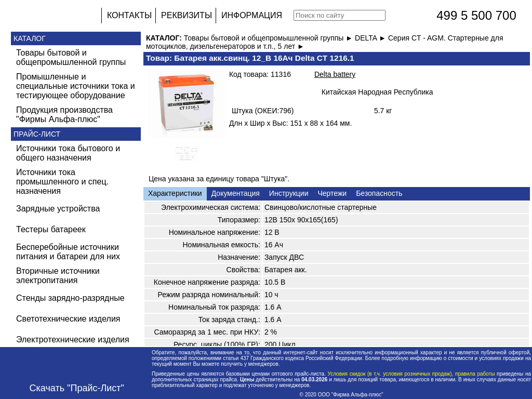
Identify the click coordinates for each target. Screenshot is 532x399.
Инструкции (289, 193)
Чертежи (332, 193)
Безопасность (379, 193)
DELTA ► (371, 38)
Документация (236, 193)
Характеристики (175, 193)
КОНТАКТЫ (129, 15)
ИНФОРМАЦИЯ (252, 15)
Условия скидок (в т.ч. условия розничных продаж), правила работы (411, 374)
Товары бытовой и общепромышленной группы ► (269, 38)
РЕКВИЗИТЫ (187, 15)
